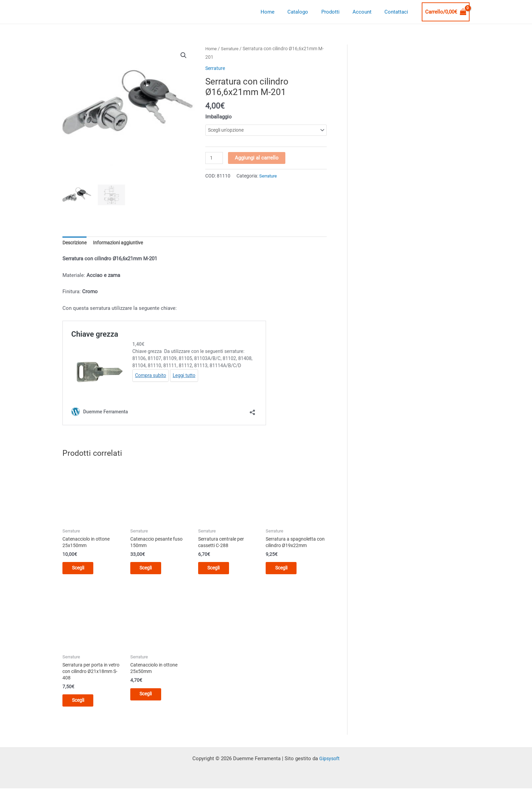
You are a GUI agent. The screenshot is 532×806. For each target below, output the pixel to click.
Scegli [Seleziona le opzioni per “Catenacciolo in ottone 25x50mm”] (151, 698)
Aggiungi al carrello (257, 158)
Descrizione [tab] (76, 243)
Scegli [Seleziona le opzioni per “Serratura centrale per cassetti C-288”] (219, 570)
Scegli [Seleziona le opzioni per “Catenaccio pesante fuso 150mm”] (151, 570)
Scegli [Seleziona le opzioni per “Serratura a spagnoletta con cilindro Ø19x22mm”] (286, 570)
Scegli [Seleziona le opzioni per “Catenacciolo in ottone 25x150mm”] (83, 570)
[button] (184, 56)
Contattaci (398, 12)
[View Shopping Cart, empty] (446, 12)
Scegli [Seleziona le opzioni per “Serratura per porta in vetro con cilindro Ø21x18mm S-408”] (83, 705)
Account (366, 12)
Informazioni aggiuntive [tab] (122, 243)
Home (280, 12)
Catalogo (308, 12)
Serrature (232, 49)
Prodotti (338, 12)
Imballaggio (218, 117)
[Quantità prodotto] (214, 158)
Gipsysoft (329, 764)
